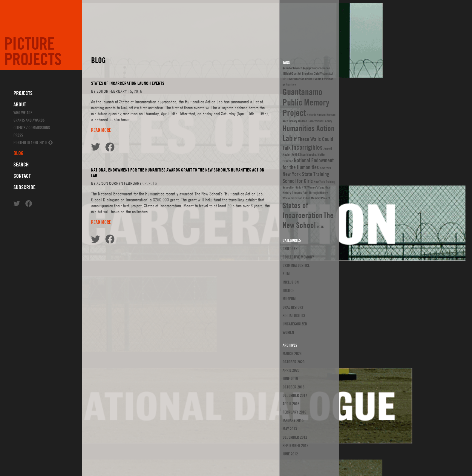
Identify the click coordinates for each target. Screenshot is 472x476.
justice (288, 290)
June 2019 (290, 379)
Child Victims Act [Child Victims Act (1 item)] (323, 74)
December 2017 (295, 395)
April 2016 (291, 404)
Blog (19, 153)
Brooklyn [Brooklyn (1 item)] (307, 74)
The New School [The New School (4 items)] (308, 220)
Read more (101, 280)
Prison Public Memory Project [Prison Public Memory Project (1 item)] (312, 198)
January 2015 (293, 420)
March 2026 (292, 353)
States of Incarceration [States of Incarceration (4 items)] (303, 210)
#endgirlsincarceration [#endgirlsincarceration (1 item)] (316, 68)
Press (18, 135)
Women (288, 332)
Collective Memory (298, 257)
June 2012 (290, 454)
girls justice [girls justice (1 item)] (289, 84)
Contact (22, 176)
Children (290, 249)
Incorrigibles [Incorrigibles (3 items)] (307, 147)
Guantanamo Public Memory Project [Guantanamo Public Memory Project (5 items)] (306, 102)
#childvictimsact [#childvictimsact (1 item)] (292, 68)
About (20, 104)
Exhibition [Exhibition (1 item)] (328, 79)
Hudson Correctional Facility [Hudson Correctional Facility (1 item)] (315, 121)
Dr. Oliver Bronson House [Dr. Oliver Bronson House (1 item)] (298, 79)
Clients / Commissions (32, 128)
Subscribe (24, 187)
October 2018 (294, 387)
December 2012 (295, 437)
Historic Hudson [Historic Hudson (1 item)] (316, 115)
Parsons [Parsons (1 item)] (297, 193)
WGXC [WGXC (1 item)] (320, 227)
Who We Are (23, 113)
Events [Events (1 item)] (317, 79)
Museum (289, 299)
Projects (23, 93)
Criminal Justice (296, 265)
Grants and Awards (29, 120)
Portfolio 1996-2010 (30, 143)
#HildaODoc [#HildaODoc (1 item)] (290, 74)
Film (286, 274)
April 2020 (291, 370)
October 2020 (294, 362)
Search (21, 164)
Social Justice (294, 316)
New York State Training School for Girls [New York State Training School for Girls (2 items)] (306, 177)
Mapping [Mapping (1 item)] (312, 154)
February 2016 (294, 412)
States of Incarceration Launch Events (128, 233)
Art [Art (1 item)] (299, 74)
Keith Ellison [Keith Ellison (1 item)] (299, 154)
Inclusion (291, 282)
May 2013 (290, 429)
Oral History (293, 307)
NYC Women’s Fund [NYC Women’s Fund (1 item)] (313, 187)
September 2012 (295, 446)
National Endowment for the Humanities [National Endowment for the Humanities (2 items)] (308, 164)
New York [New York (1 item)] (325, 168)
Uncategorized (295, 324)
